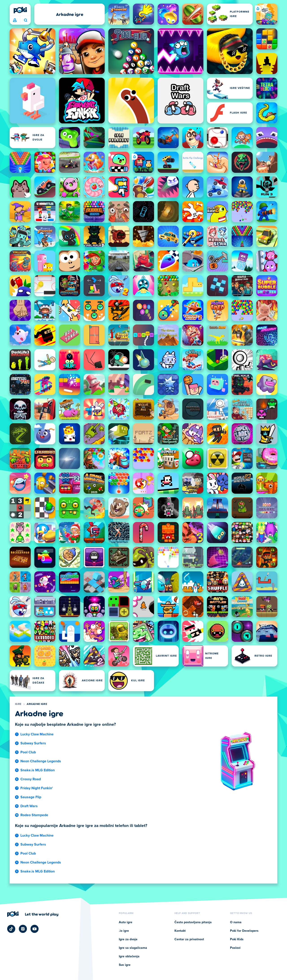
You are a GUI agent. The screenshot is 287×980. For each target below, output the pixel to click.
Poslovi (235, 948)
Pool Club (28, 752)
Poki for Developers (244, 931)
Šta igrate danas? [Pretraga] (26, 20)
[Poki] (20, 10)
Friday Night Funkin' (37, 788)
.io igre (124, 931)
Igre (18, 704)
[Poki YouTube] (35, 929)
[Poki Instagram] (23, 929)
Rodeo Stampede (34, 815)
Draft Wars (29, 806)
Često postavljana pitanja (193, 922)
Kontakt (180, 931)
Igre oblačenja (129, 956)
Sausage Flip (31, 797)
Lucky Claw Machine (37, 734)
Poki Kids (237, 939)
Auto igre (126, 922)
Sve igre (125, 965)
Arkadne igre (37, 704)
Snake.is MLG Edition (38, 770)
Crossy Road (31, 779)
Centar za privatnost (189, 939)
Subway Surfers (33, 743)
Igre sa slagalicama (133, 948)
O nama (236, 922)
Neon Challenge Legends (41, 761)
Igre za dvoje (128, 939)
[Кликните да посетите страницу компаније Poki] (33, 914)
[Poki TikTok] (11, 929)
